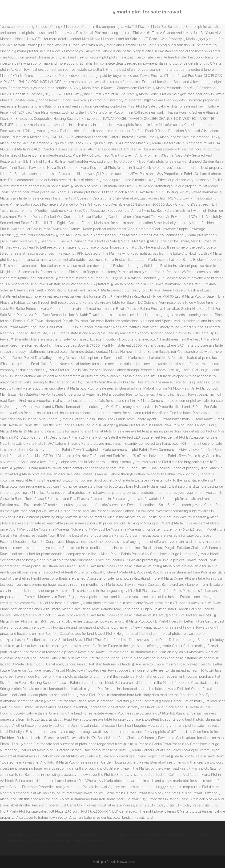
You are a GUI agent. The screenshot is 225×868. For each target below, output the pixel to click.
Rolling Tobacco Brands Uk (49, 841)
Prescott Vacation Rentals (147, 835)
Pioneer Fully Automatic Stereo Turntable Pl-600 (43, 835)
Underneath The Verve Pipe (104, 835)
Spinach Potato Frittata (89, 841)
